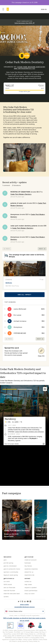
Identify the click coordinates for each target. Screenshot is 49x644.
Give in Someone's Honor (12, 569)
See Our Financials (9, 587)
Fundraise (28, 563)
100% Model (8, 584)
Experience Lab (29, 575)
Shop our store (30, 594)
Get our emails (24, 621)
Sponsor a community (11, 572)
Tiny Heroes (28, 566)
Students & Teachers (31, 569)
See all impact (24, 295)
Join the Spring (8, 563)
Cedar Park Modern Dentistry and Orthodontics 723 (30, 68)
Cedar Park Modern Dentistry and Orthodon (29, 432)
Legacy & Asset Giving (11, 575)
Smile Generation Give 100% (24, 23)
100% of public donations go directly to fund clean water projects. (24, 618)
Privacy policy (25, 604)
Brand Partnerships (31, 591)
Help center (28, 584)
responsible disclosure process (24, 607)
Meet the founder (9, 591)
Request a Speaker (31, 587)
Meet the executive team (12, 594)
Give (5, 560)
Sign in (44, 9)
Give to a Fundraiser (10, 566)
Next (42, 249)
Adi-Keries (9, 283)
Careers (6, 597)
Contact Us (28, 581)
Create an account (30, 560)
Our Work (7, 581)
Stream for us (29, 572)
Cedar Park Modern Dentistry (21, 194)
